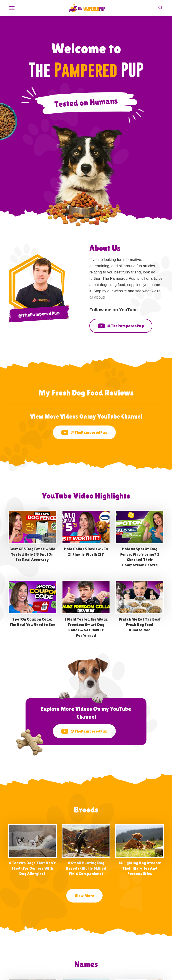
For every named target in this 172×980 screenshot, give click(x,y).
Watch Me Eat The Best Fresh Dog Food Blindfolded (140, 624)
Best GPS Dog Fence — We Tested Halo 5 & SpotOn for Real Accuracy (32, 554)
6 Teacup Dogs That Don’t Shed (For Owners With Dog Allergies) (32, 868)
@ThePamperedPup (121, 326)
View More (84, 895)
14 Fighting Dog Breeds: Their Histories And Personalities (140, 868)
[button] (12, 8)
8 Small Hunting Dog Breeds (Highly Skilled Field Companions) (86, 868)
